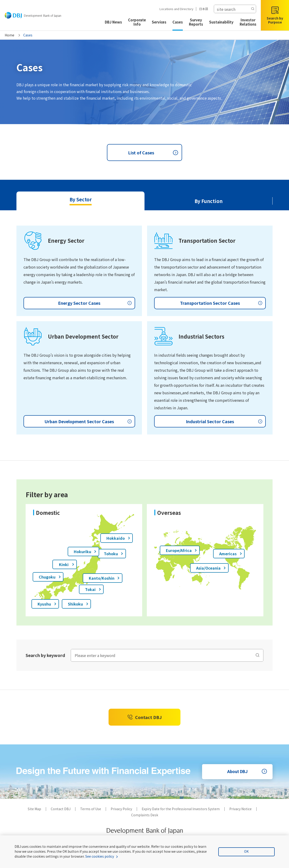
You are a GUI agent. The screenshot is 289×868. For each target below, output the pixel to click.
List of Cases (154, 152)
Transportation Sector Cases (222, 303)
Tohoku (114, 554)
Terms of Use (91, 809)
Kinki (67, 564)
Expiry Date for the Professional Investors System (181, 809)
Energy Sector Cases (95, 303)
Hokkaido (118, 538)
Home (10, 35)
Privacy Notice (240, 809)
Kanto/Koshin (104, 578)
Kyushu (47, 604)
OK (246, 851)
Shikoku (78, 604)
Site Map (34, 809)
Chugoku (50, 577)
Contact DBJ (145, 717)
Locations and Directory (175, 9)
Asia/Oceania (211, 568)
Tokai (93, 589)
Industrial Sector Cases (225, 421)
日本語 (202, 9)
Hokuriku (85, 551)
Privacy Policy (121, 809)
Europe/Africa (182, 550)
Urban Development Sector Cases (88, 421)
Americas (231, 554)
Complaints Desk (145, 815)
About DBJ (248, 772)
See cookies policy (100, 856)
